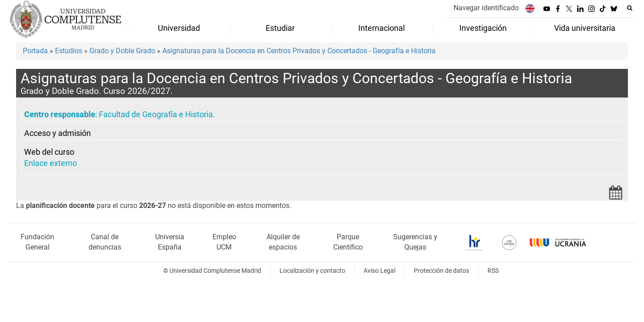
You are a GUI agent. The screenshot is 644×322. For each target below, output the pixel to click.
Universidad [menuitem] (179, 28)
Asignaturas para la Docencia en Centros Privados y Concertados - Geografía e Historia (299, 51)
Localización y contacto (312, 271)
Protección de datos (441, 271)
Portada (35, 51)
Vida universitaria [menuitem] (585, 28)
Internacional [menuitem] (381, 28)
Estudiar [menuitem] (280, 28)
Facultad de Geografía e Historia (156, 114)
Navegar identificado (486, 8)
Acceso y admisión (57, 133)
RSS (493, 271)
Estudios (69, 51)
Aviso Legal (379, 271)
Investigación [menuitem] (483, 28)
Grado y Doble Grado (122, 51)
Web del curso (49, 152)
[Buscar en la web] (630, 8)
